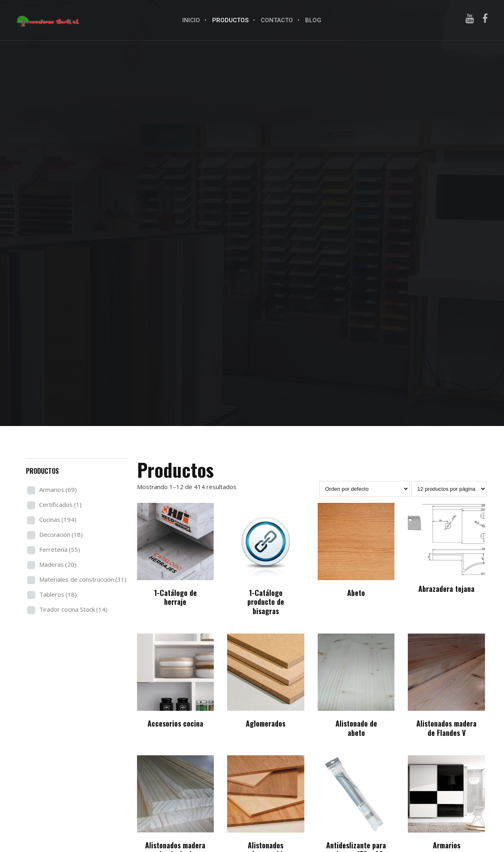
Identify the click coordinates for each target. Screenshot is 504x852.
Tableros (58, 594)
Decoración (61, 534)
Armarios (58, 490)
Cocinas (58, 519)
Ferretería (60, 549)
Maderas (58, 564)
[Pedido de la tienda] (364, 489)
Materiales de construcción (83, 579)
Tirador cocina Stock (73, 609)
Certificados (60, 504)
